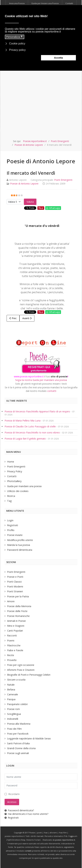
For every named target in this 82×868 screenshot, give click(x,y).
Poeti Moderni (15, 586)
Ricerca (11, 496)
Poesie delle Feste (17, 611)
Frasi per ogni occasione (21, 665)
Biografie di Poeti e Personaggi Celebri (29, 675)
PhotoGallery (14, 481)
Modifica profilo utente (20, 540)
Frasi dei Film (14, 729)
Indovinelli (13, 719)
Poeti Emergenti (63, 180)
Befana (11, 690)
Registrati (13, 525)
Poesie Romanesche (18, 616)
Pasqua (11, 699)
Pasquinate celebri (17, 704)
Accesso (12, 802)
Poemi (11, 641)
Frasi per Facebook (18, 734)
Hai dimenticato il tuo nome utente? (27, 814)
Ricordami (14, 794)
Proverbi (12, 660)
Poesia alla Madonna (19, 724)
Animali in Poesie (16, 621)
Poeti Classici (14, 582)
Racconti (12, 635)
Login (10, 520)
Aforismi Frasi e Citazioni (21, 670)
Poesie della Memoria (19, 606)
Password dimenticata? (19, 810)
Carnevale (13, 694)
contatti (52, 391)
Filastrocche (14, 645)
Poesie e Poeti (15, 577)
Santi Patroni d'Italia (18, 743)
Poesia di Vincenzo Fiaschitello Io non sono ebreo (32, 432)
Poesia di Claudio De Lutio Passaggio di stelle (30, 426)
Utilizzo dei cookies (18, 491)
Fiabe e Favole (15, 650)
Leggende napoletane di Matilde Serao (29, 738)
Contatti (12, 476)
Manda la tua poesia (19, 545)
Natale (11, 685)
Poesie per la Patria (18, 596)
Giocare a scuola (16, 680)
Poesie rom (13, 709)
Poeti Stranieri (15, 591)
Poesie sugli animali (18, 753)
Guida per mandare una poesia (24, 486)
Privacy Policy (15, 471)
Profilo (11, 530)
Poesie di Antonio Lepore (24, 184)
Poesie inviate (15, 535)
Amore (11, 601)
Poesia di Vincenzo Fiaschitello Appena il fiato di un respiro (37, 411)
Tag (9, 501)
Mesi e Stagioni (16, 626)
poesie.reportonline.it (65, 840)
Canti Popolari (15, 631)
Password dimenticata (20, 550)
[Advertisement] (41, 97)
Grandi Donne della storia (21, 748)
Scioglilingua (14, 714)
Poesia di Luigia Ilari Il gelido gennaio (25, 439)
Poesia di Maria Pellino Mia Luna (23, 421)
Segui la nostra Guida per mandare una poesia (41, 380)
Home (11, 462)
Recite (11, 655)
